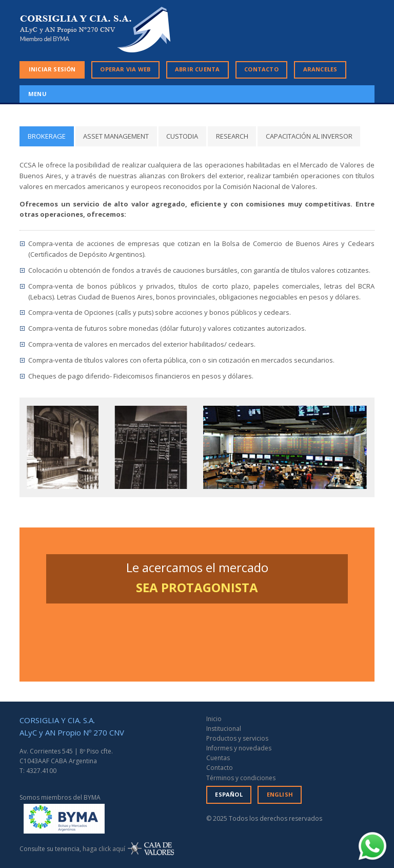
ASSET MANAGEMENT (116, 136)
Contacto (220, 768)
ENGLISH (280, 794)
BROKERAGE (47, 136)
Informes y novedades (239, 748)
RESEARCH (232, 136)
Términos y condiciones (241, 778)
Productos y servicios (237, 738)
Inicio (214, 719)
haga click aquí (104, 849)
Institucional (224, 729)
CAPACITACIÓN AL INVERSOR (309, 136)
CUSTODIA (182, 136)
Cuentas (218, 758)
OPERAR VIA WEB (125, 69)
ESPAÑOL (229, 794)
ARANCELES (320, 69)
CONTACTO (261, 69)
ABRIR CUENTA (197, 69)
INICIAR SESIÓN (52, 69)
